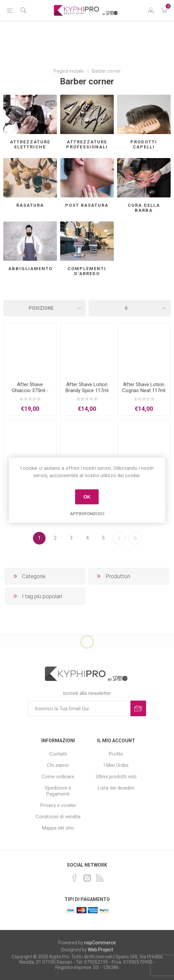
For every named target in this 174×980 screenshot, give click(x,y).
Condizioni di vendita (58, 817)
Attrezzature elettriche (30, 144)
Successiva (119, 538)
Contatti (58, 754)
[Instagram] (87, 878)
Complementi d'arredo (87, 271)
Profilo (116, 754)
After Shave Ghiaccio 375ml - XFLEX (30, 390)
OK (87, 497)
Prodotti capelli (144, 144)
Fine (135, 538)
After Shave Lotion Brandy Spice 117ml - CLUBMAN (87, 390)
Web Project (100, 950)
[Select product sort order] (45, 308)
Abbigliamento (30, 269)
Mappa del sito (58, 828)
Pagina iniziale (69, 71)
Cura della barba (144, 208)
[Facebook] (75, 878)
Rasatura (30, 205)
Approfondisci (87, 513)
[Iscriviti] (79, 708)
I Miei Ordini (116, 765)
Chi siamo (58, 765)
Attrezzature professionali (87, 144)
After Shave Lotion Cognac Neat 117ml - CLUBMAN (144, 390)
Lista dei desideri (116, 788)
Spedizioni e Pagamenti (58, 791)
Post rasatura (87, 205)
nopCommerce (100, 943)
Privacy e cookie (58, 805)
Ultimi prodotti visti (116, 777)
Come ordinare (58, 777)
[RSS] (100, 878)
